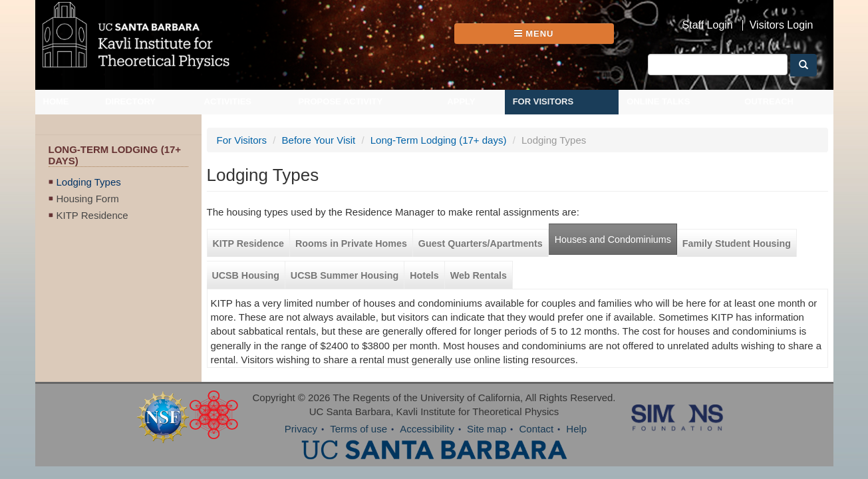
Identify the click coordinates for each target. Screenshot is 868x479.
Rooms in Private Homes (351, 243)
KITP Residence (92, 215)
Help (576, 429)
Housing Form (88, 199)
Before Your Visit (319, 140)
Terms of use (359, 429)
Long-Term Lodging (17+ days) (439, 140)
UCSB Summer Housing (345, 275)
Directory (130, 101)
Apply (461, 101)
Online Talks (658, 101)
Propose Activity (340, 101)
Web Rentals (479, 275)
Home (56, 101)
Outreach (769, 101)
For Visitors (543, 101)
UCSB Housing (246, 275)
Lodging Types (89, 182)
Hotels (424, 275)
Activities (228, 101)
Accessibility (427, 429)
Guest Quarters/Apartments (481, 243)
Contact (536, 429)
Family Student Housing (737, 243)
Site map (487, 429)
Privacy (301, 429)
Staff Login (708, 25)
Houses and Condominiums (613, 239)
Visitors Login (782, 25)
